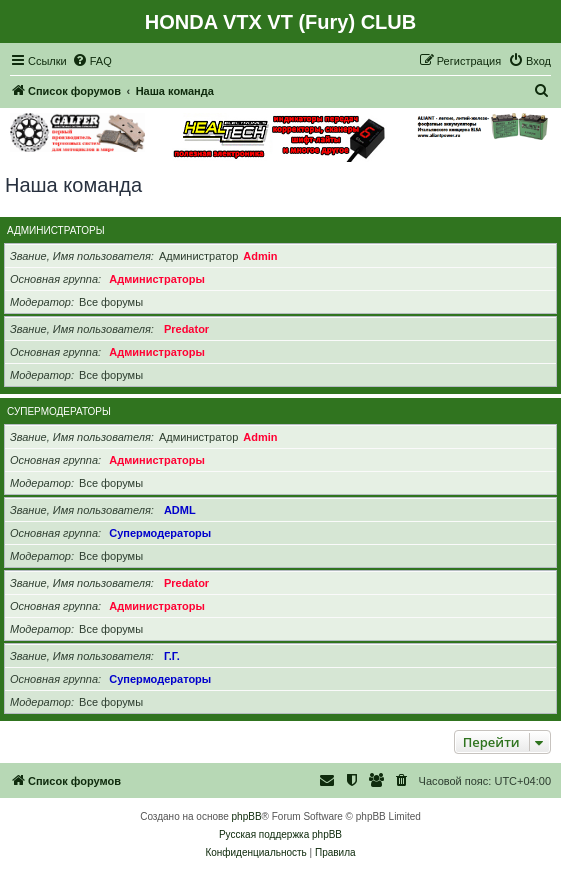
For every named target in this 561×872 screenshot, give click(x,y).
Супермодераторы (59, 411)
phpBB (247, 816)
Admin (260, 256)
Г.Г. (172, 656)
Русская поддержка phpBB (280, 834)
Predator (186, 329)
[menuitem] (92, 61)
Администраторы (56, 230)
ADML (180, 510)
